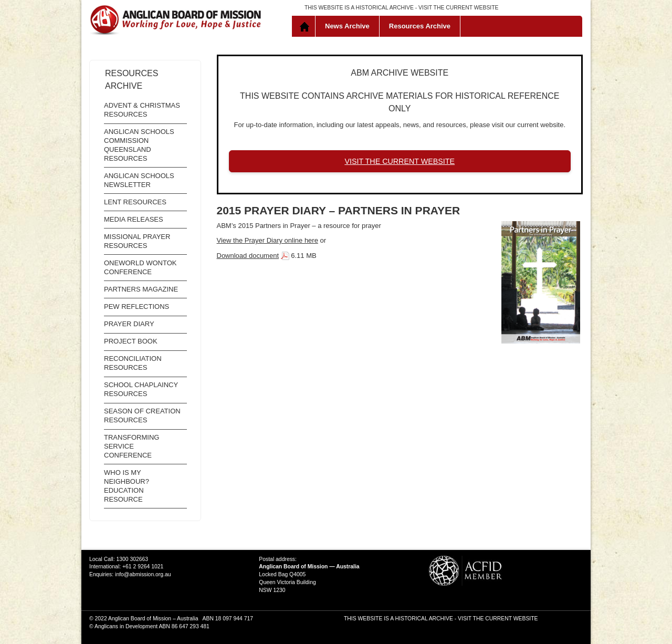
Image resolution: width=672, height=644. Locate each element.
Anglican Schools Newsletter (139, 180)
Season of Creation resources (142, 416)
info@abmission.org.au (143, 574)
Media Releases (134, 219)
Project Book (131, 341)
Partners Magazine (141, 289)
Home (306, 26)
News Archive (347, 26)
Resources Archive (420, 26)
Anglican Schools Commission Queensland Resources (139, 145)
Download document (248, 256)
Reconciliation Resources (133, 363)
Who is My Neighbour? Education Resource (127, 486)
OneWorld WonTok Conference (140, 267)
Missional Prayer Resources (137, 241)
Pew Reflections (136, 307)
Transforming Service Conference (132, 446)
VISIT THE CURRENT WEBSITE (458, 8)
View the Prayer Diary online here (267, 240)
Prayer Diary (129, 324)
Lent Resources (135, 202)
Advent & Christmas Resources (142, 110)
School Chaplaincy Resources (141, 389)
